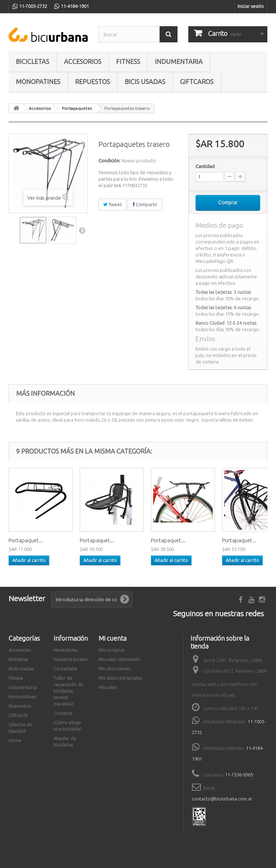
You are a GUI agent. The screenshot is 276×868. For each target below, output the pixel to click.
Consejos (63, 713)
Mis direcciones (114, 669)
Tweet (112, 204)
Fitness (128, 61)
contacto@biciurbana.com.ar (222, 799)
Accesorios (83, 61)
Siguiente (82, 230)
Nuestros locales (71, 659)
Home (15, 741)
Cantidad (205, 166)
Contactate (65, 669)
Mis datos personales (120, 678)
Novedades (66, 650)
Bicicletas (33, 61)
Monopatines (38, 82)
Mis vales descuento (119, 659)
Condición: (109, 161)
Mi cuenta (112, 638)
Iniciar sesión (251, 6)
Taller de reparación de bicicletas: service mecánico (68, 691)
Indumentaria (179, 61)
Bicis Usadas (145, 82)
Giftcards (197, 82)
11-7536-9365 (239, 775)
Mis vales (108, 687)
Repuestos (93, 82)
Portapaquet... (26, 540)
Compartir (145, 204)
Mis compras (111, 650)
